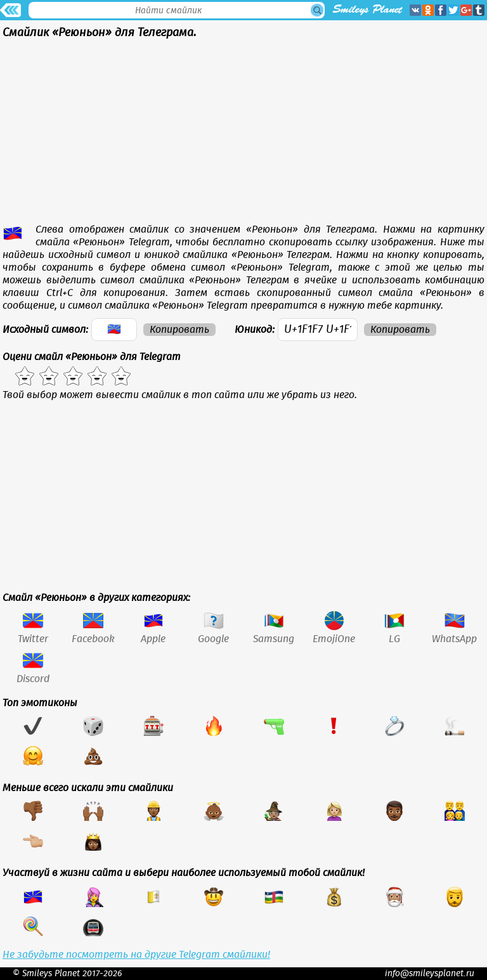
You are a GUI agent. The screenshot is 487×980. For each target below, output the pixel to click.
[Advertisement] (243, 134)
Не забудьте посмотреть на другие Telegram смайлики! (136, 955)
